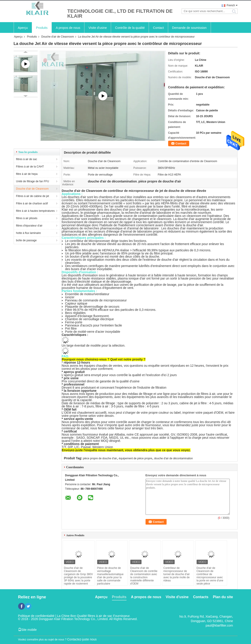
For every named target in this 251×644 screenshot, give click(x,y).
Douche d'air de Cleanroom (58, 37)
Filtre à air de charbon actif (32, 203)
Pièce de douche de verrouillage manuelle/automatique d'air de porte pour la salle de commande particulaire (110, 576)
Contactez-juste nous (82, 639)
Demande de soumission (189, 28)
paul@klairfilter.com (219, 625)
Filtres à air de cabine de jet (33, 196)
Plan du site (223, 597)
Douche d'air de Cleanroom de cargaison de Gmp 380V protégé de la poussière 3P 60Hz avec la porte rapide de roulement (78, 576)
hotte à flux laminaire (29, 233)
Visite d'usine (98, 28)
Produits (42, 28)
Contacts (201, 597)
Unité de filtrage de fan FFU (33, 181)
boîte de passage (26, 240)
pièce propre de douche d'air (100, 458)
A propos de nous (68, 28)
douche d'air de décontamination (173, 458)
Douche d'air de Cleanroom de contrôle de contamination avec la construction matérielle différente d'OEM (144, 576)
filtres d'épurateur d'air (29, 226)
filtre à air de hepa (27, 174)
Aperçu (23, 28)
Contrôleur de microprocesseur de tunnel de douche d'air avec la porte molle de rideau (177, 574)
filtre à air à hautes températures (35, 211)
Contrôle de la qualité (130, 28)
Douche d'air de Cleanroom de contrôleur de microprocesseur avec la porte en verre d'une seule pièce (210, 576)
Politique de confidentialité (36, 616)
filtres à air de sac (27, 159)
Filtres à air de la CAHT (30, 167)
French (231, 5)
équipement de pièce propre (135, 458)
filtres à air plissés (27, 218)
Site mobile (27, 630)
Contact (158, 28)
